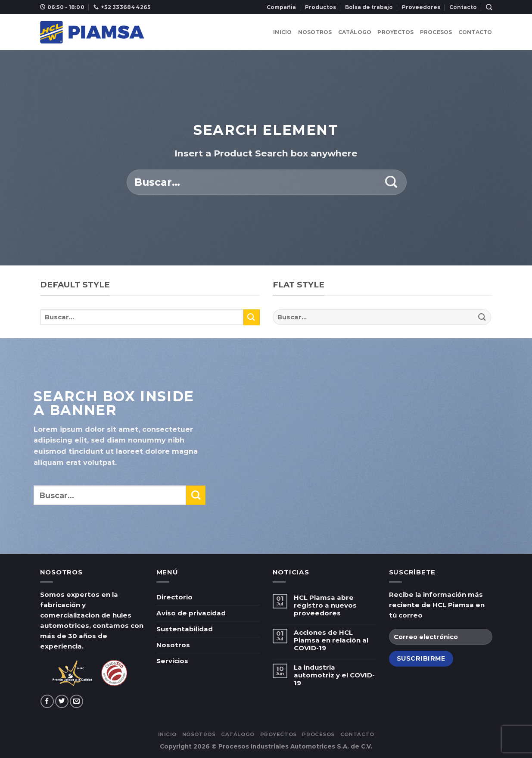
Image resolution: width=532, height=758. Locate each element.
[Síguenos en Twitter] (62, 701)
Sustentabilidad (185, 629)
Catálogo (355, 32)
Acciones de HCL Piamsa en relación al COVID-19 (331, 640)
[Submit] (391, 182)
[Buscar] (489, 7)
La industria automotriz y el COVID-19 (334, 675)
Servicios (172, 661)
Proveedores (421, 7)
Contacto (463, 7)
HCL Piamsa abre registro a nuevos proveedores (325, 605)
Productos (320, 7)
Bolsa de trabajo (369, 7)
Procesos (436, 32)
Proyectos (395, 32)
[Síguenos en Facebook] (47, 701)
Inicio (282, 32)
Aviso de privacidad (191, 613)
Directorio (174, 597)
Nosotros (315, 32)
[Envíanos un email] (76, 701)
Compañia (281, 7)
